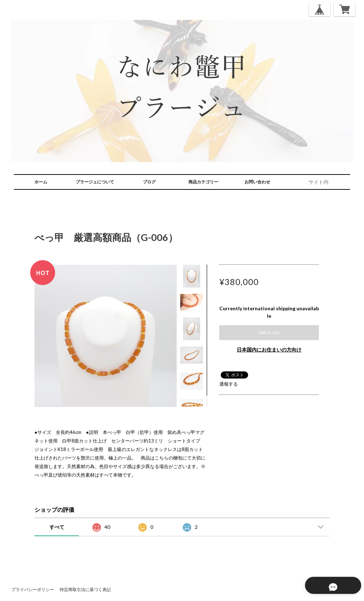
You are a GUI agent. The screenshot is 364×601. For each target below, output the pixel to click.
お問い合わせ (257, 182)
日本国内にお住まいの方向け (269, 350)
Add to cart (269, 333)
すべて (57, 527)
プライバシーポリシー (33, 589)
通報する (229, 384)
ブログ (149, 182)
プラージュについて (95, 182)
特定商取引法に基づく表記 (85, 589)
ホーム (41, 182)
